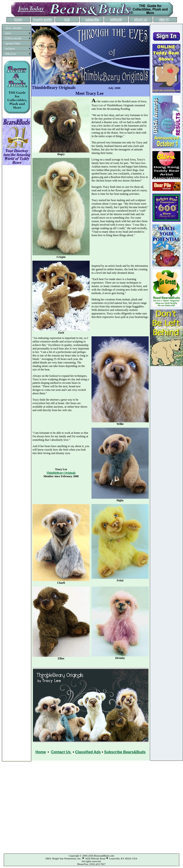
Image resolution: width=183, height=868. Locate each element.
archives (10, 49)
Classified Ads (88, 752)
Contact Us (61, 752)
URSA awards (13, 38)
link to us (11, 54)
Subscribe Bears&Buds (125, 752)
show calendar (13, 28)
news (8, 33)
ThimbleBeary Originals (61, 473)
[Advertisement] (48, 806)
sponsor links (13, 43)
